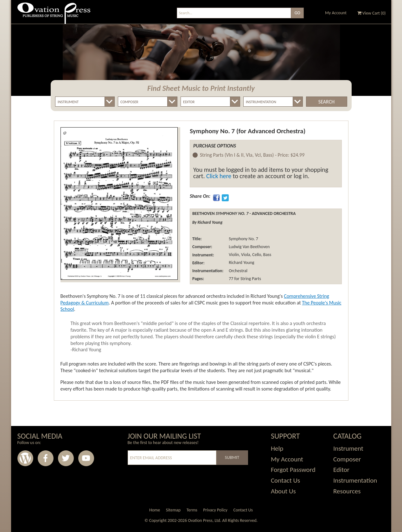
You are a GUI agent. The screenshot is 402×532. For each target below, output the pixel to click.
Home (155, 510)
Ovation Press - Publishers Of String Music (54, 16)
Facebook (46, 458)
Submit (232, 457)
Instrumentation (355, 480)
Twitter (66, 458)
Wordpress (25, 458)
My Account (336, 13)
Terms (192, 510)
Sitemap (173, 510)
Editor (341, 470)
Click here (219, 176)
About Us (283, 491)
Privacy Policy (215, 510)
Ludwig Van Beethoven (249, 247)
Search (326, 102)
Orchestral (238, 271)
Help (277, 448)
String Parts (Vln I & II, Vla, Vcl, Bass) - (252, 155)
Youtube (86, 458)
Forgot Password (293, 470)
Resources (347, 491)
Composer (347, 459)
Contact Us (285, 480)
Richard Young (241, 263)
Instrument (348, 448)
